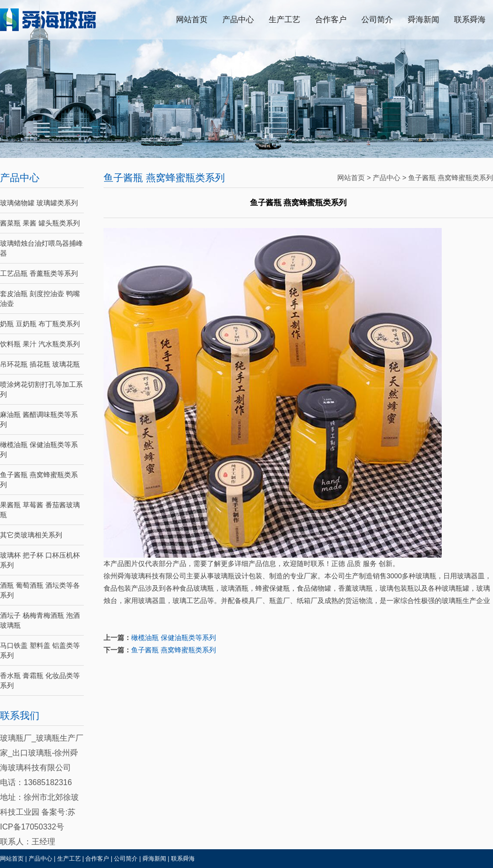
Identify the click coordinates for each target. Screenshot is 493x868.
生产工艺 (284, 19)
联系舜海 (470, 19)
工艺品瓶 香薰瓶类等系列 (39, 273)
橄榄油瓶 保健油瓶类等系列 (174, 638)
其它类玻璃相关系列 (31, 535)
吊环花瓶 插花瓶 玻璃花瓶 (40, 364)
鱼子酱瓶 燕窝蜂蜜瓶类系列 (451, 178)
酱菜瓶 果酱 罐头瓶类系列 (40, 223)
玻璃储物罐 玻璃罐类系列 (39, 203)
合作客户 (331, 19)
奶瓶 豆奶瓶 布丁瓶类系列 (40, 324)
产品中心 (238, 19)
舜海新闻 (423, 19)
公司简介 (377, 19)
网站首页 (192, 19)
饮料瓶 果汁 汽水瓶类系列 (40, 344)
